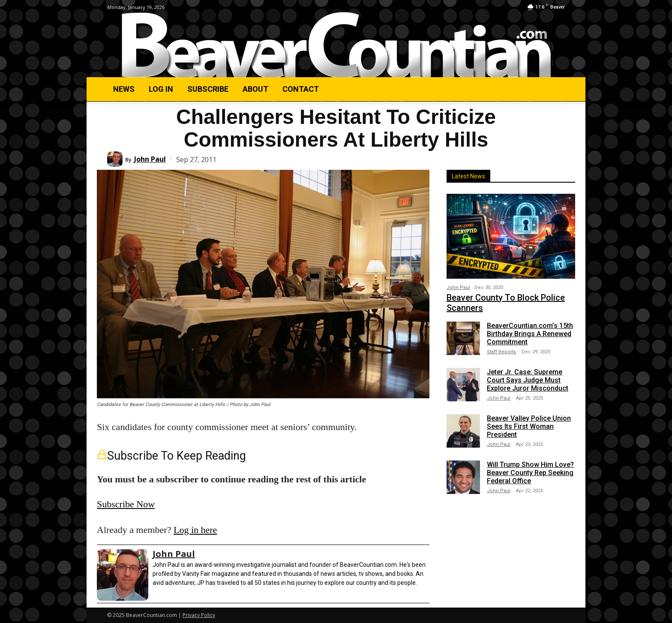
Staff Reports (501, 352)
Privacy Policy (199, 615)
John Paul (150, 159)
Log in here (195, 530)
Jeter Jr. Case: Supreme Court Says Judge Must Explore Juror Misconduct (528, 380)
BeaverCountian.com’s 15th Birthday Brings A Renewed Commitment (530, 334)
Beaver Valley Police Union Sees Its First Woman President (529, 426)
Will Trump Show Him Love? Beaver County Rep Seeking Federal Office (530, 473)
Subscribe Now (126, 504)
